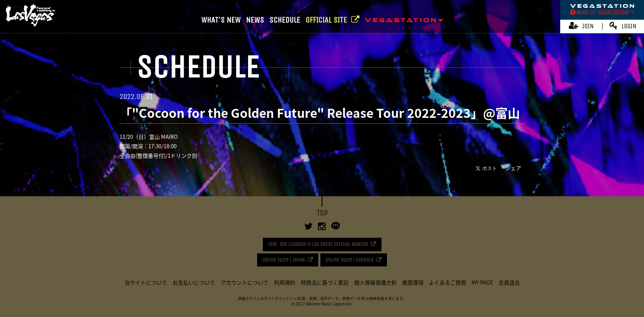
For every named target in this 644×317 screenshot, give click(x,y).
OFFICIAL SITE (332, 20)
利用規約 (285, 282)
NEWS (255, 20)
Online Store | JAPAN (284, 260)
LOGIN (623, 26)
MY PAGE (482, 282)
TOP (322, 213)
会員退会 (509, 282)
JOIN (581, 26)
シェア (513, 168)
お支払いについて (194, 282)
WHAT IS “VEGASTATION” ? (602, 12)
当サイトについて (146, 282)
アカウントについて (245, 282)
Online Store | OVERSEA (350, 260)
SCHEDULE (285, 20)
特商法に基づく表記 (325, 282)
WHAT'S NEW (221, 20)
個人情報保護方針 (375, 282)
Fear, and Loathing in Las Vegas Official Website (318, 244)
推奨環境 (413, 282)
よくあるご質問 (447, 282)
